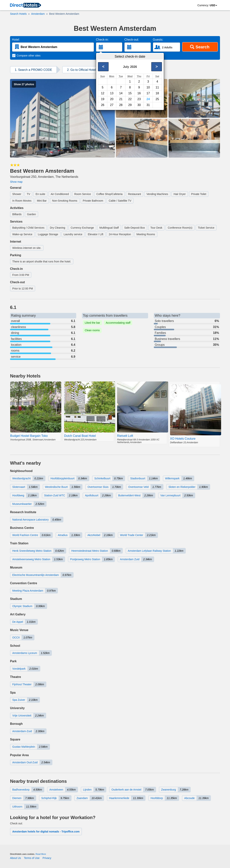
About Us (16, 858)
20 (112, 99)
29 (130, 105)
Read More (41, 854)
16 (139, 93)
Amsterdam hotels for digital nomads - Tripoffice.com (46, 832)
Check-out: (132, 40)
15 (130, 93)
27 (112, 105)
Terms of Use (32, 858)
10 (148, 87)
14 (121, 93)
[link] (26, 5)
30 (139, 105)
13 (112, 93)
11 (157, 87)
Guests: (158, 40)
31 (148, 105)
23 (139, 99)
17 (148, 93)
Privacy (47, 858)
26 (103, 105)
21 (121, 99)
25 (157, 99)
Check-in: (102, 40)
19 (103, 99)
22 (130, 99)
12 (103, 93)
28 (121, 105)
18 (157, 93)
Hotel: (16, 40)
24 (148, 99)
